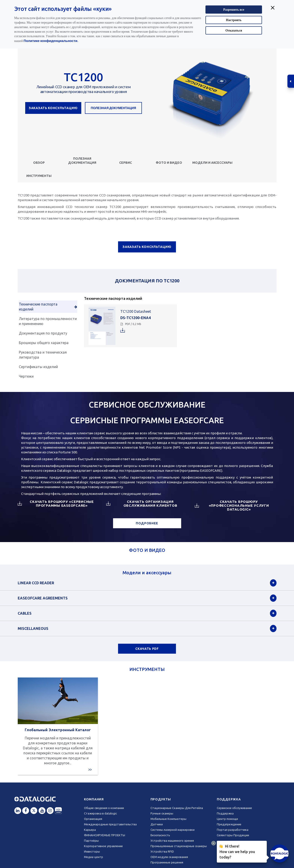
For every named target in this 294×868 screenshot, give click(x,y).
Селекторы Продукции (233, 835)
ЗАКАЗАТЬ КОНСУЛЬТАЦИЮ (53, 108)
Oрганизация (93, 819)
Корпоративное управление (103, 846)
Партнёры (91, 841)
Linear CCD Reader (36, 583)
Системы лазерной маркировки (173, 830)
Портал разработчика (233, 830)
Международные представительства (110, 824)
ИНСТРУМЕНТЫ (39, 176)
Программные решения (167, 862)
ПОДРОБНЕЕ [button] (147, 523)
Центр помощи (227, 819)
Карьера (90, 830)
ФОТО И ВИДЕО (169, 163)
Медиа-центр (94, 857)
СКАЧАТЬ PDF (147, 649)
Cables (25, 613)
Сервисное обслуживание (234, 808)
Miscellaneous (33, 628)
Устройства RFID (162, 851)
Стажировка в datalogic (100, 813)
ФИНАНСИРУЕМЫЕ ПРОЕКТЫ (105, 835)
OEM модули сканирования (169, 857)
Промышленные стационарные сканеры (179, 846)
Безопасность (160, 835)
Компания (94, 799)
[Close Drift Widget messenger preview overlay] (214, 843)
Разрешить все (234, 9)
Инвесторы (92, 851)
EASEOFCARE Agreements (43, 598)
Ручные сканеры (162, 813)
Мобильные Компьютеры (168, 819)
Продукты (161, 799)
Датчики (157, 824)
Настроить (234, 20)
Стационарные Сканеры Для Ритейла (177, 808)
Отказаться (234, 30)
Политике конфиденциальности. (51, 41)
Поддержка (229, 799)
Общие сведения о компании (104, 808)
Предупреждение (229, 824)
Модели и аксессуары (212, 163)
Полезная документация (114, 108)
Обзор (39, 163)
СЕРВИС (126, 163)
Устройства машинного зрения (172, 841)
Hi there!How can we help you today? (236, 851)
